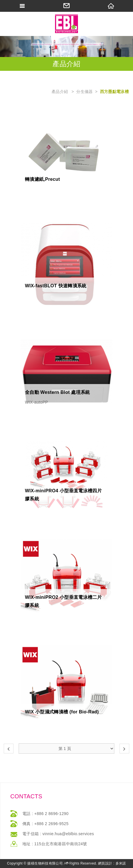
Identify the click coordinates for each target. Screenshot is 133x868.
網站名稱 (66, 24)
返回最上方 (67, 863)
